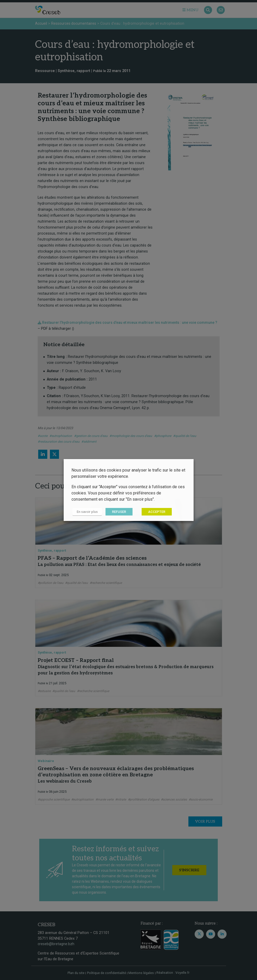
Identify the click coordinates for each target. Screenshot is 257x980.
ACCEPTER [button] (154, 512)
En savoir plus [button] (86, 512)
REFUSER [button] (117, 512)
